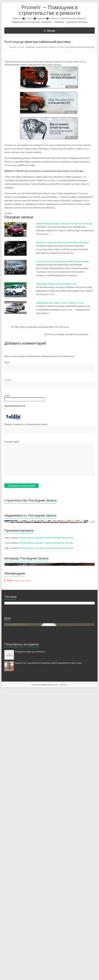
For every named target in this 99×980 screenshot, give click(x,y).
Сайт (7, 396)
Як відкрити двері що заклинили (30, 942)
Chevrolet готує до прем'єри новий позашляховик (62, 261)
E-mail (8, 380)
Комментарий (12, 442)
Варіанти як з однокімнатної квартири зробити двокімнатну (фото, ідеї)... (49, 953)
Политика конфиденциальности (45, 975)
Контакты (64, 975)
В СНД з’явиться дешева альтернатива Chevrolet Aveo (39, 327)
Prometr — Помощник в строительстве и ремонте (49, 10)
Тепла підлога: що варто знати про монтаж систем (46, 654)
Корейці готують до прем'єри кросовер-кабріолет (62, 242)
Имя (7, 362)
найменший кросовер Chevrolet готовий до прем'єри (64, 223)
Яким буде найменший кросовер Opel (56, 284)
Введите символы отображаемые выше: (26, 424)
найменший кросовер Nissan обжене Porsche (60, 303)
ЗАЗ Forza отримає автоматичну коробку (68, 334)
